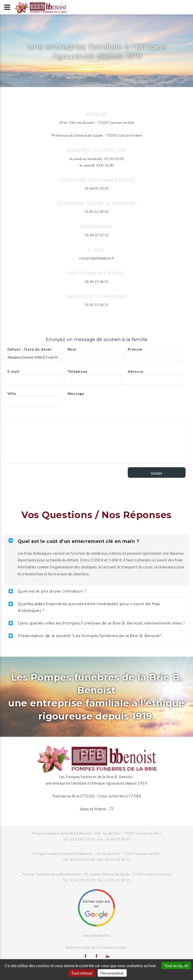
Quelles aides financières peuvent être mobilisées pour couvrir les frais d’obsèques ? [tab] (84, 607)
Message (76, 392)
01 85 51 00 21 (97, 305)
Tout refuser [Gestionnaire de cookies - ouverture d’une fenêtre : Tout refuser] (82, 973)
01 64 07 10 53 (97, 188)
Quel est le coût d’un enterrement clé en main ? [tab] (74, 541)
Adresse (136, 370)
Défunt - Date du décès (30, 348)
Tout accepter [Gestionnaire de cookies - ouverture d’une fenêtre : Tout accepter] (176, 965)
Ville (12, 392)
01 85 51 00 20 (97, 211)
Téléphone (78, 370)
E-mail (13, 370)
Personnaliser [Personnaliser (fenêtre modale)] (112, 973)
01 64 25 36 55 (97, 281)
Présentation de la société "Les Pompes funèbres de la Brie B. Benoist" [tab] (85, 636)
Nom (72, 348)
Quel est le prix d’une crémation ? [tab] (47, 591)
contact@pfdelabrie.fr (96, 258)
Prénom (135, 348)
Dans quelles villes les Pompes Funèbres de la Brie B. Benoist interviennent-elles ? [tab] (97, 623)
